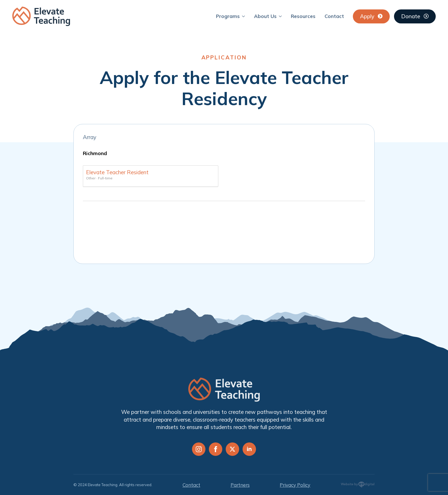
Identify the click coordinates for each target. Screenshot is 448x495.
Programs (228, 16)
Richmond (95, 153)
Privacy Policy (295, 485)
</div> (224, 231)
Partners (240, 485)
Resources (303, 16)
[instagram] (199, 449)
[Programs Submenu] (245, 16)
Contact (334, 16)
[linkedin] (249, 449)
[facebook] (216, 449)
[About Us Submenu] (281, 16)
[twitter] (232, 449)
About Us (265, 16)
